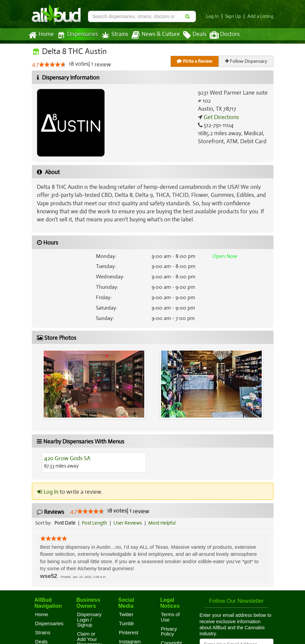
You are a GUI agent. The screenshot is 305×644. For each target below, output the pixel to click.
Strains (112, 35)
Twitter (126, 614)
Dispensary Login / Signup (89, 620)
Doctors (219, 35)
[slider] (52, 65)
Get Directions (220, 117)
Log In (215, 16)
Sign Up (235, 16)
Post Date (65, 523)
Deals (190, 35)
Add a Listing (261, 16)
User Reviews (129, 523)
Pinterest (129, 633)
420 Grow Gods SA (67, 459)
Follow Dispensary (246, 61)
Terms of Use (170, 617)
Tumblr (127, 624)
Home (41, 35)
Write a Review (195, 61)
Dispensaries (76, 35)
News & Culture (152, 35)
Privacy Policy (169, 632)
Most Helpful (164, 523)
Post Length (95, 523)
